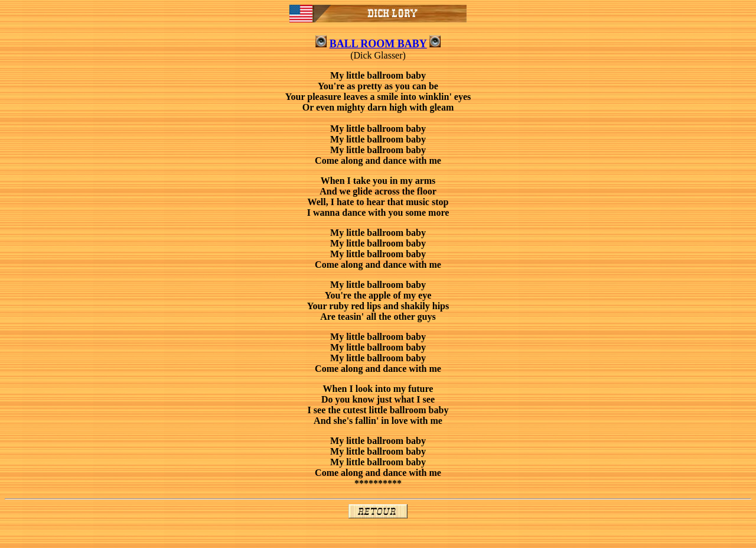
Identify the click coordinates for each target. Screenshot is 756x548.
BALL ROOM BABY (378, 44)
